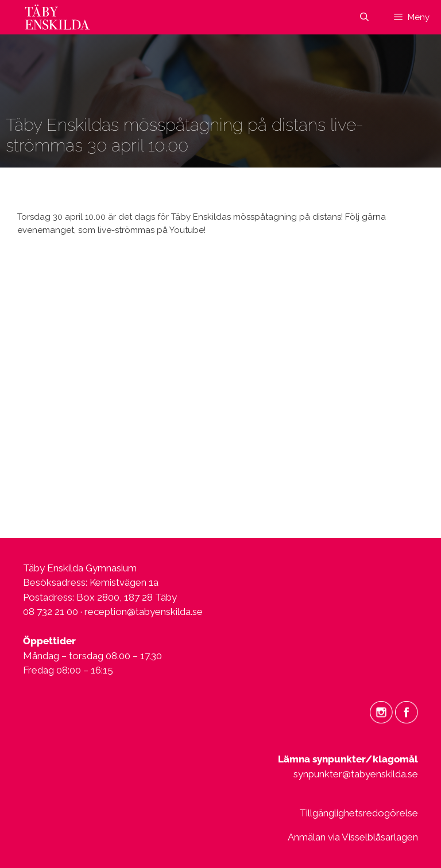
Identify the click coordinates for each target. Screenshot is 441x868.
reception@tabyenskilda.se (144, 612)
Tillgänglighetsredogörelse (359, 813)
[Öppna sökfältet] (364, 17)
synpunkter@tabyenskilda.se (356, 774)
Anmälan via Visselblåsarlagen (353, 837)
